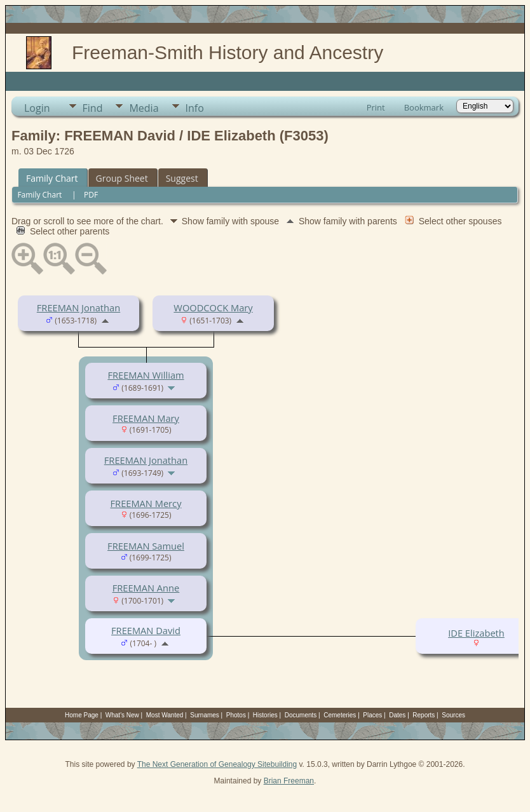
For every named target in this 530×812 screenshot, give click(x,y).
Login (37, 108)
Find (93, 108)
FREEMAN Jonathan (78, 308)
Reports (424, 715)
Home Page (82, 715)
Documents (301, 715)
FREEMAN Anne (146, 588)
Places (372, 715)
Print (376, 107)
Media (144, 108)
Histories (265, 715)
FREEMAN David (146, 630)
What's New (122, 715)
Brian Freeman (289, 781)
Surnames (205, 715)
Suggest (182, 178)
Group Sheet (122, 178)
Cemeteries (340, 715)
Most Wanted (165, 715)
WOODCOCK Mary (213, 308)
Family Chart (52, 178)
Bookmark (424, 107)
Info (195, 108)
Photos (236, 715)
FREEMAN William (146, 375)
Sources (453, 715)
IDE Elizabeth (476, 633)
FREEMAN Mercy (146, 503)
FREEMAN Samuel (146, 546)
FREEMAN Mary (146, 418)
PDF (91, 195)
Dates (397, 715)
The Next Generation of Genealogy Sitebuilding (217, 764)
